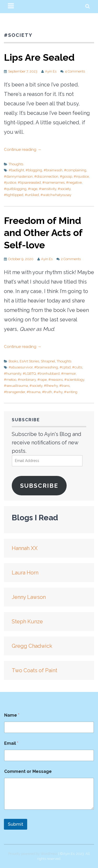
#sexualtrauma (16, 386)
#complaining (75, 170)
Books (13, 361)
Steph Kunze (27, 622)
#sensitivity (48, 189)
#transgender (15, 392)
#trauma (34, 392)
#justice (10, 183)
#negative (74, 183)
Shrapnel (48, 361)
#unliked (32, 195)
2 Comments (71, 259)
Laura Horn (25, 573)
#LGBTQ (29, 374)
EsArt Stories (29, 361)
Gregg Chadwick (32, 646)
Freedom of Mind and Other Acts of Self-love (43, 233)
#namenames (53, 183)
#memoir (68, 374)
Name (12, 715)
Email (11, 743)
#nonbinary (27, 380)
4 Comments (75, 71)
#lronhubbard (48, 374)
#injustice (81, 176)
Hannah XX (25, 548)
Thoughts (16, 164)
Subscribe (39, 486)
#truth (47, 392)
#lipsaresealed (29, 183)
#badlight (16, 170)
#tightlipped (14, 195)
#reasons (56, 380)
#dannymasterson (18, 176)
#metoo (10, 380)
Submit (16, 824)
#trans (64, 386)
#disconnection (46, 176)
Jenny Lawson (29, 597)
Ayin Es (51, 71)
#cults (77, 367)
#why (58, 392)
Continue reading (23, 150)
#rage (33, 189)
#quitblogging (15, 189)
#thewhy (51, 386)
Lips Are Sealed (39, 57)
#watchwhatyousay (56, 195)
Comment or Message (28, 771)
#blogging (34, 170)
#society (64, 189)
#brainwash (53, 170)
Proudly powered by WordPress (33, 854)
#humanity (13, 374)
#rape (42, 380)
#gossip (66, 176)
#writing (71, 392)
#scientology (74, 380)
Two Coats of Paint (34, 670)
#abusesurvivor (21, 367)
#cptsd (65, 367)
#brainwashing (46, 367)
